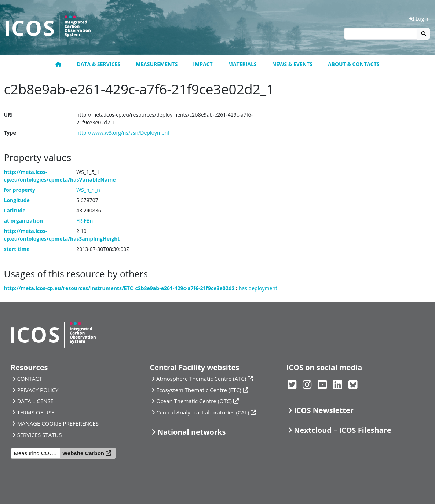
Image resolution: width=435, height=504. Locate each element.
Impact (203, 64)
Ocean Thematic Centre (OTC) (194, 401)
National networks (191, 432)
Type (10, 133)
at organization (24, 221)
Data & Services (98, 64)
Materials (242, 64)
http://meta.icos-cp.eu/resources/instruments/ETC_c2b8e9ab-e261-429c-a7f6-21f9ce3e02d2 (119, 288)
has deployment (258, 288)
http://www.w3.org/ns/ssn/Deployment (123, 133)
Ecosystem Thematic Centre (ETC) (199, 390)
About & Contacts (354, 64)
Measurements (157, 64)
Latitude (15, 210)
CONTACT (29, 379)
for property (20, 190)
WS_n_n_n (88, 190)
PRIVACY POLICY (38, 390)
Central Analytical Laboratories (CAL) (203, 412)
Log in (419, 19)
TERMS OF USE (36, 412)
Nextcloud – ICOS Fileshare (343, 430)
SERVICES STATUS (39, 435)
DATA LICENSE (35, 401)
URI (8, 115)
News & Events (292, 64)
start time (17, 249)
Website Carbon (83, 453)
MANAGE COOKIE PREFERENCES (58, 423)
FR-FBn (85, 221)
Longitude (17, 200)
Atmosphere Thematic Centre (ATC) (201, 379)
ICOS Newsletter (324, 410)
